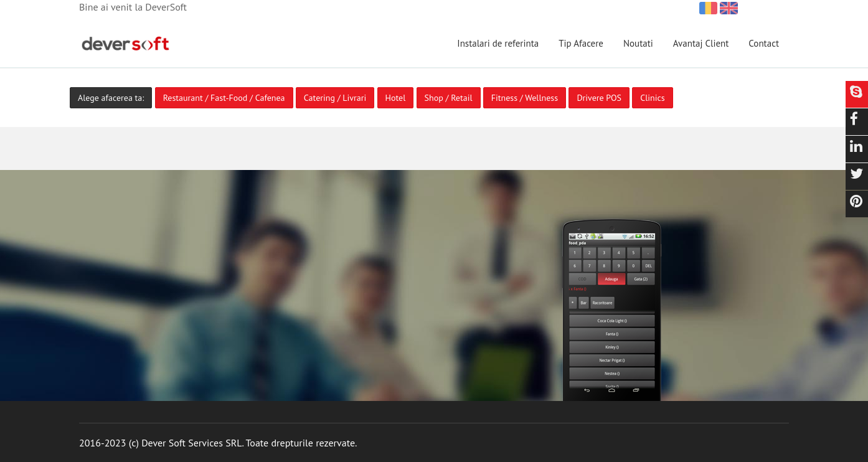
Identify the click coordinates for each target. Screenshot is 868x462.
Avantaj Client (701, 43)
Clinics (652, 98)
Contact (764, 43)
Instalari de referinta (498, 43)
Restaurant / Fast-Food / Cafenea (224, 98)
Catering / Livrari (335, 98)
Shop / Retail (449, 98)
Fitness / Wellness (525, 98)
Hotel (396, 98)
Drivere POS (599, 98)
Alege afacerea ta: (111, 98)
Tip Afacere (581, 43)
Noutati (638, 43)
